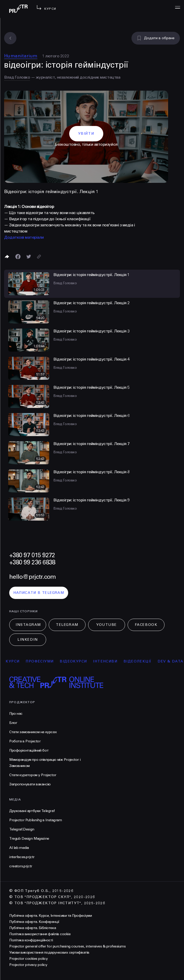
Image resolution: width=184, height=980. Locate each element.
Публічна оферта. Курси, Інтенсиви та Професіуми (50, 916)
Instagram (28, 625)
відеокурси (76, 661)
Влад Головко (17, 77)
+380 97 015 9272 (32, 555)
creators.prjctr (21, 866)
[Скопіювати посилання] (39, 257)
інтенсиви (108, 661)
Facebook (146, 625)
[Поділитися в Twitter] (29, 257)
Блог (13, 723)
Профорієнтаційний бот (29, 750)
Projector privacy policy (28, 965)
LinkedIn (28, 640)
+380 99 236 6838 (32, 562)
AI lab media (19, 848)
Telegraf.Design (22, 829)
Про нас (16, 714)
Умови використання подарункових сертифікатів (49, 952)
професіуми (43, 661)
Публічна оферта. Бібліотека (33, 928)
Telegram (67, 625)
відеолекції (140, 661)
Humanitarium (21, 56)
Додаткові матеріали (24, 237)
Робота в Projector (25, 741)
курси (16, 661)
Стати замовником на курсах (33, 732)
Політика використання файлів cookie (40, 934)
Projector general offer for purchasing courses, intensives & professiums (67, 946)
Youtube (107, 625)
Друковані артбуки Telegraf (32, 811)
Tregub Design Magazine (29, 839)
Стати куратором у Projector (33, 775)
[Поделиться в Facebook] (18, 257)
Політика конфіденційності (31, 940)
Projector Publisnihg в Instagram (36, 820)
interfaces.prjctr (22, 857)
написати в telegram (39, 593)
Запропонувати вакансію (30, 784)
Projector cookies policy (28, 959)
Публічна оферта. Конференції (34, 922)
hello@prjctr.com (32, 577)
